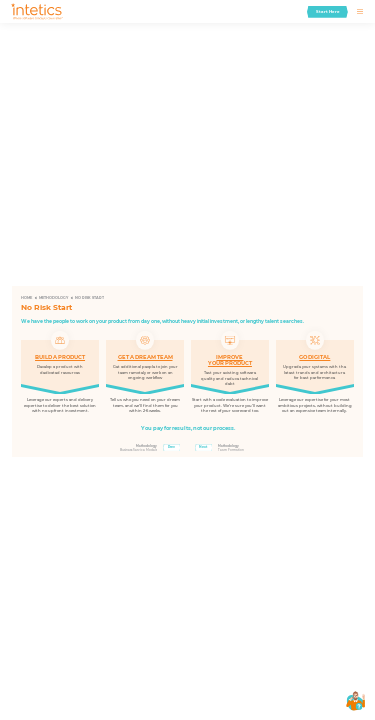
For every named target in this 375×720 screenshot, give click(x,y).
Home (26, 298)
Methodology (53, 298)
